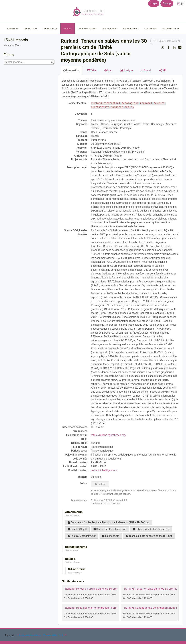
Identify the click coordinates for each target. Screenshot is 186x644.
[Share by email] (180, 47)
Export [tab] (146, 70)
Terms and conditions (30, 635)
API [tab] (163, 70)
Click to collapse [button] (72, 515)
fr (179, 4)
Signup (167, 3)
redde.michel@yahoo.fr (104, 470)
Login (154, 3)
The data (67, 29)
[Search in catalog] (52, 62)
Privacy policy (51, 635)
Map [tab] (108, 70)
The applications (87, 29)
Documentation (170, 29)
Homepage (13, 29)
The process (30, 29)
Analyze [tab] (126, 70)
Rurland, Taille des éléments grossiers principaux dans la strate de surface (111, 608)
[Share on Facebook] (168, 47)
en (183, 4)
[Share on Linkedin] (174, 47)
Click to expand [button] (72, 550)
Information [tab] (71, 70)
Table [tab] (92, 70)
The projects (50, 29)
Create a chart (130, 29)
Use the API (150, 29)
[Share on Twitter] (163, 47)
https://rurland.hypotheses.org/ (109, 435)
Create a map (109, 29)
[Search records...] (29, 62)
